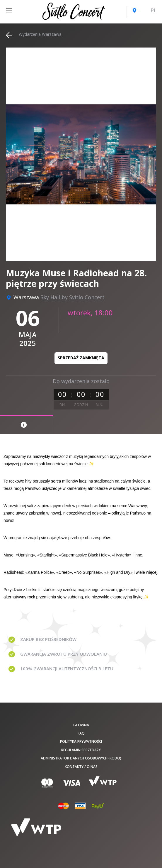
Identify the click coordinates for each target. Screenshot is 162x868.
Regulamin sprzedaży (81, 750)
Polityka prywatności (81, 741)
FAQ (81, 733)
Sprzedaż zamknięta (81, 358)
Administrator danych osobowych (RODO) (81, 758)
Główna (81, 725)
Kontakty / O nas (81, 767)
